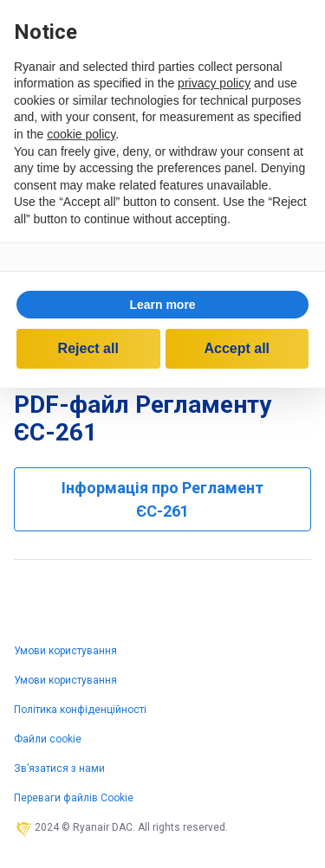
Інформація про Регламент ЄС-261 (162, 499)
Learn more (162, 305)
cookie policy (81, 134)
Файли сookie (48, 739)
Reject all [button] (88, 348)
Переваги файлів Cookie (74, 798)
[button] (162, 305)
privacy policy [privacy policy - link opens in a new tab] (214, 83)
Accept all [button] (237, 348)
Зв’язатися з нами (59, 768)
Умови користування (65, 651)
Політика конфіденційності (80, 710)
